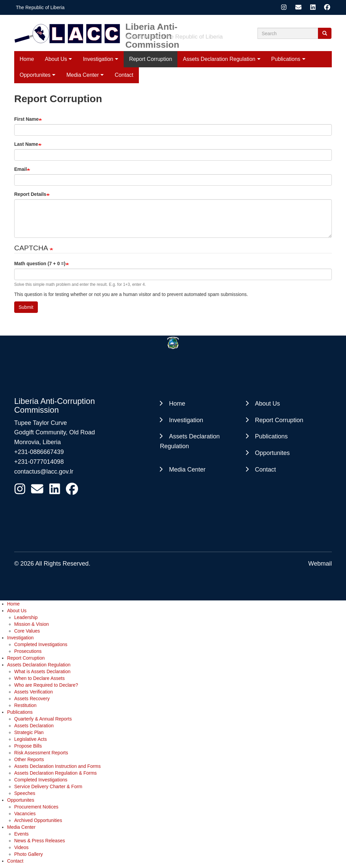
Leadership (26, 617)
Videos (21, 847)
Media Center (187, 470)
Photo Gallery (29, 854)
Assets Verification (33, 692)
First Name (26, 119)
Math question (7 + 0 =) (40, 264)
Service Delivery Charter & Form (48, 786)
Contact (266, 470)
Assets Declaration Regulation (219, 59)
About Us (56, 59)
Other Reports (29, 759)
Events (21, 834)
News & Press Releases (40, 841)
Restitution (25, 705)
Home (27, 59)
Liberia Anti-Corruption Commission (152, 27)
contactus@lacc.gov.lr (44, 472)
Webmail (320, 564)
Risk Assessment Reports (41, 753)
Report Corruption (151, 59)
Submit (26, 307)
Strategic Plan (29, 732)
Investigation (98, 59)
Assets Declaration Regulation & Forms (55, 773)
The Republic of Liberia (40, 7)
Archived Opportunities (38, 820)
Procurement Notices (36, 807)
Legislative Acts (31, 739)
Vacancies (25, 814)
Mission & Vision (31, 624)
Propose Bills (28, 746)
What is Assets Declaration (42, 671)
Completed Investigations (41, 644)
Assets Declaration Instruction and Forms (57, 766)
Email (20, 169)
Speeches (25, 793)
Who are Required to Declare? (46, 685)
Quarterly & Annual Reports (43, 719)
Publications (286, 59)
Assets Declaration (34, 726)
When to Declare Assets (39, 678)
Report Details (30, 194)
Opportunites (273, 453)
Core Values (27, 631)
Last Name (26, 144)
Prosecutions (28, 651)
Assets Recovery (32, 699)
